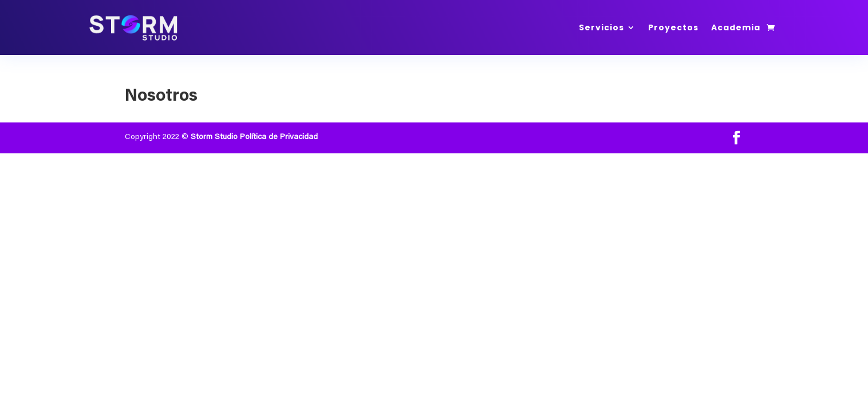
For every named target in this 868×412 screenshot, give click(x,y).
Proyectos (673, 27)
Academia (736, 27)
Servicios (601, 27)
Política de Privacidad (279, 137)
